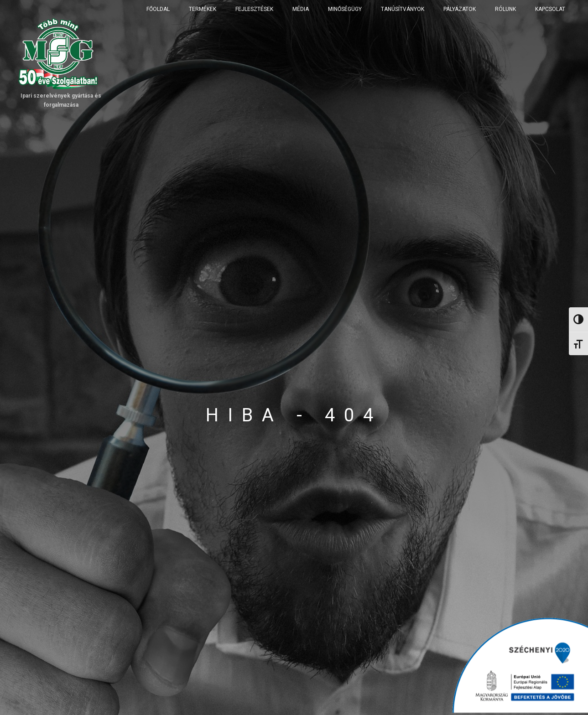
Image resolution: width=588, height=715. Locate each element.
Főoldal (158, 9)
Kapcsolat (550, 9)
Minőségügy (345, 9)
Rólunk (505, 9)
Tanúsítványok (403, 9)
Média (301, 9)
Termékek (203, 9)
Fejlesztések (254, 9)
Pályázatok (460, 9)
